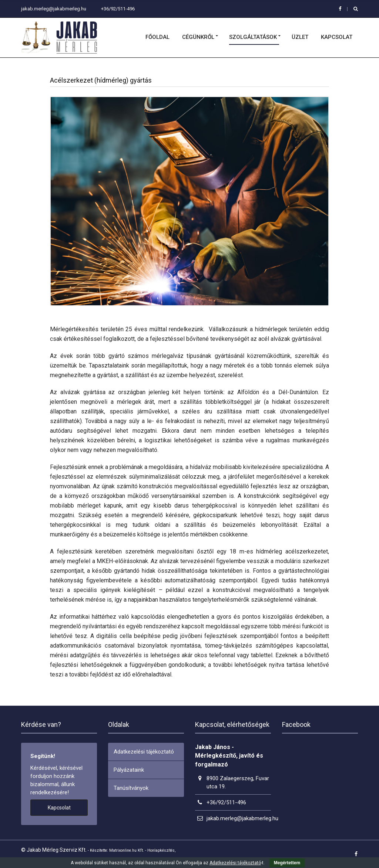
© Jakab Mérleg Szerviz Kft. (54, 850)
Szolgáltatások (253, 37)
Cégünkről (198, 37)
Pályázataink (129, 770)
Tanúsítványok (131, 788)
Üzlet (300, 37)
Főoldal (157, 37)
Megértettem (287, 863)
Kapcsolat (337, 37)
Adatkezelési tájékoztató (144, 752)
